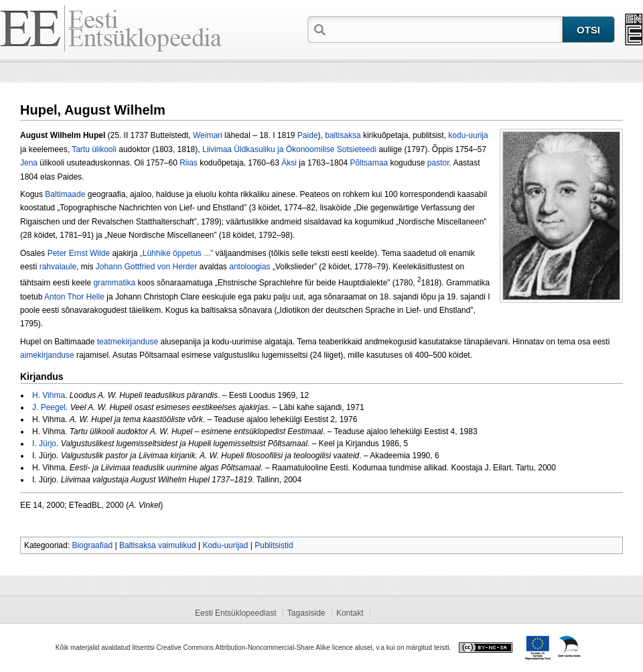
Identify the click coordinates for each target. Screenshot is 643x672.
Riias (189, 163)
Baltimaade (65, 194)
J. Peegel (49, 407)
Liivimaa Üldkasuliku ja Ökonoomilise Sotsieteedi (289, 149)
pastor (438, 163)
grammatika (114, 283)
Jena (29, 163)
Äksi (289, 163)
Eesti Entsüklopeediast (235, 613)
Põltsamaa (369, 163)
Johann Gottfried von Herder (146, 267)
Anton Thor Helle (74, 297)
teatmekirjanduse (128, 342)
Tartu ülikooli (94, 149)
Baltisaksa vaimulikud (158, 545)
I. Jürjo (44, 444)
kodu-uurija (468, 135)
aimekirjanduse (47, 355)
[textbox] (445, 29)
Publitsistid (274, 545)
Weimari (208, 135)
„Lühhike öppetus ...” (176, 253)
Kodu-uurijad (225, 545)
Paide (308, 135)
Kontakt (350, 613)
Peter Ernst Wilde (80, 253)
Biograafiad (92, 545)
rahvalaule (58, 267)
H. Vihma (49, 395)
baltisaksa (343, 135)
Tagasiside (306, 613)
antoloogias (249, 267)
